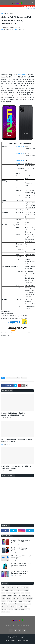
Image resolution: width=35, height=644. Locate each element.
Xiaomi (11, 609)
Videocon (20, 607)
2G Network (20, 146)
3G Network (20, 153)
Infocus (10, 596)
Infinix (4, 596)
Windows (5, 609)
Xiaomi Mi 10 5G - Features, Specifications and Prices (19, 549)
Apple (14, 588)
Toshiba (13, 607)
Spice (21, 604)
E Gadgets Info (23, 637)
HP (19, 593)
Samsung (24, 378)
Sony (17, 604)
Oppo (15, 601)
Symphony (27, 604)
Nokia (4, 601)
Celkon (20, 590)
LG (29, 596)
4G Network (20, 160)
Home (3, 13)
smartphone (22, 75)
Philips (28, 601)
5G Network (20, 163)
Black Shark (25, 588)
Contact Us (26, 641)
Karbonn (25, 596)
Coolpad (26, 590)
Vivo (26, 607)
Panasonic (21, 601)
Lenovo (9, 598)
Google (14, 593)
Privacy (19, 641)
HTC (23, 593)
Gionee (8, 593)
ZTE (28, 609)
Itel (19, 596)
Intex (15, 596)
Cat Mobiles (13, 590)
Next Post (30, 521)
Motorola (29, 598)
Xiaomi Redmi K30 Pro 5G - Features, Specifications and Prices (21, 565)
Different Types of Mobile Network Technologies (21, 557)
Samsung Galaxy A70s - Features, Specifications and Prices (20, 541)
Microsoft (22, 598)
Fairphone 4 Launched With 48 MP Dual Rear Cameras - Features (17, 441)
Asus (19, 588)
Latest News (9, 13)
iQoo (8, 612)
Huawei (28, 593)
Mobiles (17, 378)
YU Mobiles (22, 609)
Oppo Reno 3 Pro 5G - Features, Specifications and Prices (20, 573)
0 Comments (21, 29)
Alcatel (8, 588)
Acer (3, 588)
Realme (4, 604)
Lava (3, 598)
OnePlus (10, 601)
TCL (3, 607)
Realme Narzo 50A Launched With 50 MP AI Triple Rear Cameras (16, 467)
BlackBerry (5, 590)
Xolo (16, 609)
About (13, 641)
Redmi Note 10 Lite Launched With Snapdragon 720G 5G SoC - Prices (13, 414)
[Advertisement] (17, 52)
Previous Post (6, 521)
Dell (3, 593)
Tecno (8, 607)
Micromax (15, 598)
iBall (3, 612)
